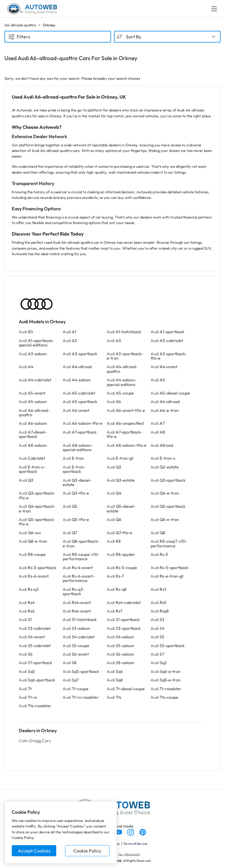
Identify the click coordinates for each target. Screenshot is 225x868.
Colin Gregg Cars (35, 741)
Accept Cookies (34, 851)
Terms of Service (135, 844)
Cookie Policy (87, 851)
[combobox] (167, 37)
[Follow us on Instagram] (131, 832)
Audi (26, 332)
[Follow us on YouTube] (119, 832)
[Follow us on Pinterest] (143, 832)
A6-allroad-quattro (20, 25)
